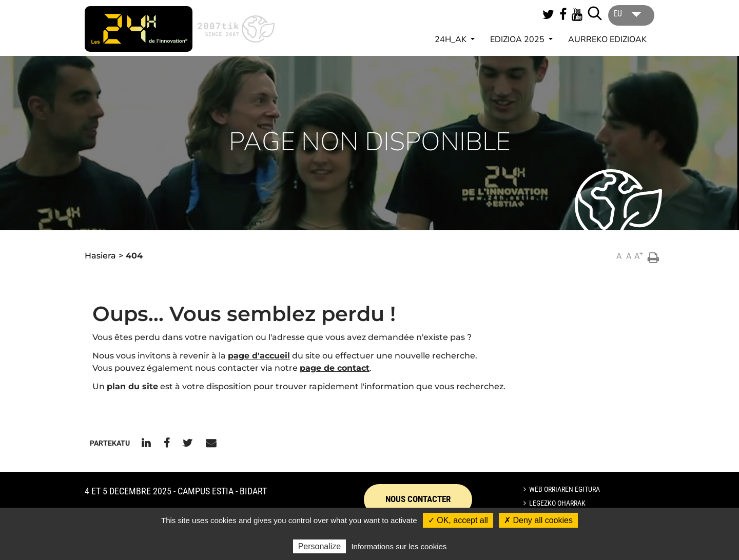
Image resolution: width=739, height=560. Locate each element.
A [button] (620, 256)
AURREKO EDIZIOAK (607, 39)
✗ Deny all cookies (538, 520)
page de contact (335, 368)
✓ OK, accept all (458, 520)
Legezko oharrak (557, 503)
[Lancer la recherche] (595, 13)
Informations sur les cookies (399, 546)
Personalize (320, 546)
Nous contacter (418, 499)
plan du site (132, 386)
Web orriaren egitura (565, 489)
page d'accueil (259, 356)
